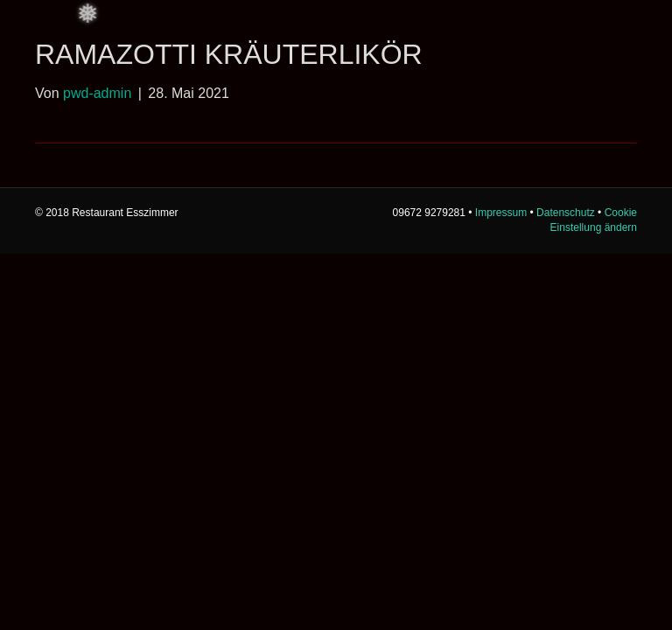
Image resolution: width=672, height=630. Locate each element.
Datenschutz (566, 213)
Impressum (501, 213)
